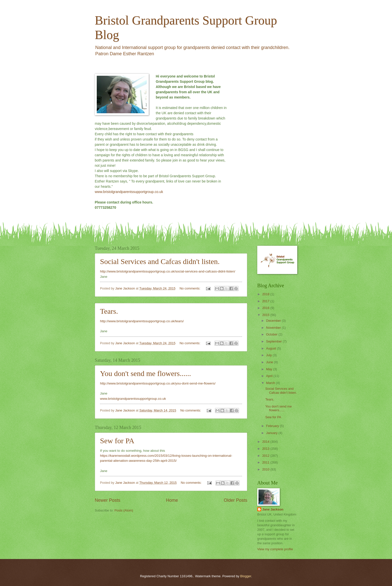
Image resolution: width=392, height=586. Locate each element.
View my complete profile (275, 549)
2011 (266, 462)
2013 (266, 449)
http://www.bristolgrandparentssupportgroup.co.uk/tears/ (142, 321)
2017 (266, 301)
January (272, 433)
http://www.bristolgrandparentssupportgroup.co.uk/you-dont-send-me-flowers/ (158, 383)
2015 (266, 315)
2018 (266, 294)
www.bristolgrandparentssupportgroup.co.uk (129, 192)
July (269, 355)
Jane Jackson (273, 509)
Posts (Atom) (124, 510)
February (273, 426)
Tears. (109, 311)
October (272, 334)
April (270, 376)
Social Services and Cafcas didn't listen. (160, 261)
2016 (266, 308)
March (271, 383)
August (271, 348)
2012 (266, 456)
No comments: (190, 288)
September (274, 341)
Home (172, 500)
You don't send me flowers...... (145, 373)
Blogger (246, 576)
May (269, 369)
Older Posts (235, 500)
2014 (266, 442)
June (270, 362)
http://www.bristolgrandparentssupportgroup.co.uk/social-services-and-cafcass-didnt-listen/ (168, 271)
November (274, 328)
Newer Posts (107, 500)
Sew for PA (117, 441)
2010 (266, 469)
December (274, 321)
